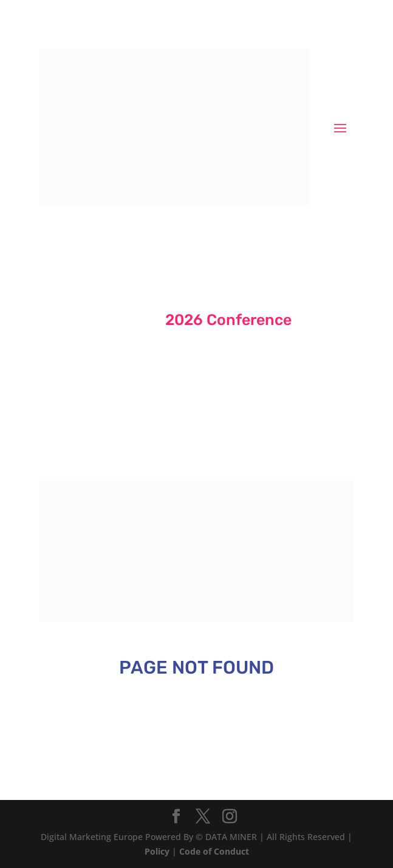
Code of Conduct (214, 851)
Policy (157, 851)
